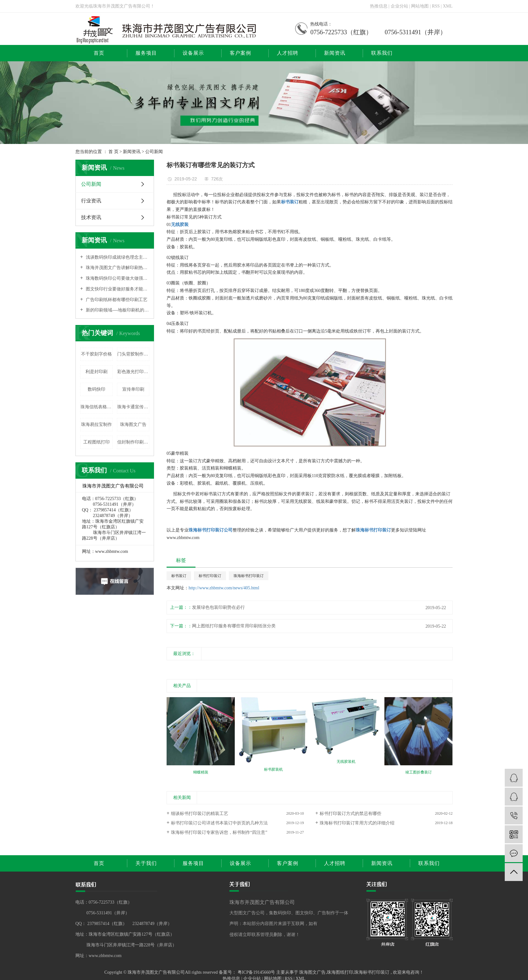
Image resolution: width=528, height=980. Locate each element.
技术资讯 (91, 217)
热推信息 (379, 6)
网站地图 (421, 6)
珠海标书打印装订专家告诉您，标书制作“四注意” (219, 832)
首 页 (113, 152)
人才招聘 (288, 53)
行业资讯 (91, 201)
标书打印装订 (210, 576)
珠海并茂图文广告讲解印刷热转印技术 (117, 268)
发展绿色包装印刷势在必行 (218, 607)
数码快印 (96, 389)
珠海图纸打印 (340, 972)
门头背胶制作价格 (133, 354)
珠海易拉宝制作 (96, 424)
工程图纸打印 (96, 442)
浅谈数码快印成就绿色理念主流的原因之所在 (117, 257)
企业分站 (399, 6)
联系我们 (382, 53)
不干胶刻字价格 (96, 354)
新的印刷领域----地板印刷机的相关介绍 (117, 310)
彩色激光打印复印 (133, 372)
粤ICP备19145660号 (256, 972)
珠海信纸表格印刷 (96, 407)
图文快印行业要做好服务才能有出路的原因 (117, 289)
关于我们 (146, 863)
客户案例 (240, 53)
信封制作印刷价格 (133, 442)
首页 (99, 53)
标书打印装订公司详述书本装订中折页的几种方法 (219, 823)
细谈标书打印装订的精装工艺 (200, 814)
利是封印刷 (96, 372)
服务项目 (146, 53)
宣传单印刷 (133, 389)
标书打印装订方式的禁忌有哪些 (350, 814)
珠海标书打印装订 (249, 576)
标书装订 (179, 576)
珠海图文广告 (133, 424)
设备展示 (193, 53)
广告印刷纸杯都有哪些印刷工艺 (116, 300)
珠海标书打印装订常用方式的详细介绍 (357, 823)
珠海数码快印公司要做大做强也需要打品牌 (117, 278)
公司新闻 (154, 152)
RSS (436, 6)
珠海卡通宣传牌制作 (133, 407)
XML (448, 6)
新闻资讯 (335, 53)
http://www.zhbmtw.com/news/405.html (224, 588)
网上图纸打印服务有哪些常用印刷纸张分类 (234, 626)
